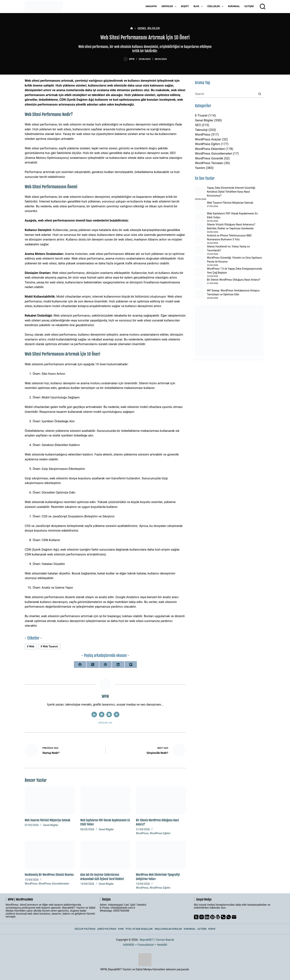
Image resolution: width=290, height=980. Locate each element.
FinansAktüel (146, 945)
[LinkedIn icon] (94, 714)
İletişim (249, 6)
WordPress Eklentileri (210, 149)
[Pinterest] (105, 665)
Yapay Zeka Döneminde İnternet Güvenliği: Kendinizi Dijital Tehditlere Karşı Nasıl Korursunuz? (231, 192)
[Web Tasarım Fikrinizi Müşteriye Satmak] (50, 800)
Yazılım (200, 168)
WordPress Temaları (209, 163)
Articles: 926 (105, 723)
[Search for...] (226, 94)
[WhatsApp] (229, 917)
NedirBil (162, 945)
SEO (198, 125)
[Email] (234, 917)
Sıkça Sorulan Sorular (168, 929)
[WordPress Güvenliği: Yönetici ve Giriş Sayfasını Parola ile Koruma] (200, 261)
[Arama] (263, 7)
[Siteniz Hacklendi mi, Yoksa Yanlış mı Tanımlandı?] (200, 250)
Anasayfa (151, 6)
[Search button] (260, 94)
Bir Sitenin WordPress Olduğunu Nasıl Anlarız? (234, 280)
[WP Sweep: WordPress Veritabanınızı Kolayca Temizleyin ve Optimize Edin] (200, 294)
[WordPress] (218, 917)
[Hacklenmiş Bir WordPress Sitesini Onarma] (50, 855)
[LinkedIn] (118, 665)
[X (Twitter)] (93, 665)
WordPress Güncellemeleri (54, 884)
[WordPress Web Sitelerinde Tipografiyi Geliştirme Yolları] (161, 855)
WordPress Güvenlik (209, 158)
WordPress (142, 833)
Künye (212, 929)
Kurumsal (234, 6)
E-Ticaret (201, 115)
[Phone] (223, 917)
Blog (199, 7)
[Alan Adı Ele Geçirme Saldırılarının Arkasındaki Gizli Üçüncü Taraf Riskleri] (105, 855)
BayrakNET (147, 940)
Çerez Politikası (107, 929)
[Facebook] (80, 665)
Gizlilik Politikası (85, 929)
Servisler (170, 7)
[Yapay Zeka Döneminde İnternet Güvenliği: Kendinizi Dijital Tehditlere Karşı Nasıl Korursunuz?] (200, 191)
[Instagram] (202, 917)
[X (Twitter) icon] (109, 714)
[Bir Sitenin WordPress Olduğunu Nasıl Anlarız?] (161, 800)
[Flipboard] (131, 665)
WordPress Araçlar (208, 139)
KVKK (121, 929)
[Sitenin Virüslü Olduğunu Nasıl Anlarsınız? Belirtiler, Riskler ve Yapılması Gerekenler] (200, 228)
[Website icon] (102, 714)
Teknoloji (201, 130)
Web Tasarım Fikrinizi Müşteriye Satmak (48, 820)
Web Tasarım (49, 646)
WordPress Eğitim (160, 833)
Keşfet (185, 6)
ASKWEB (128, 945)
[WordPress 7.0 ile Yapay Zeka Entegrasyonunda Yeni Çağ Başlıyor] (200, 272)
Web (30, 646)
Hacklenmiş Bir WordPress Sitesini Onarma (49, 875)
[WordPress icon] (117, 714)
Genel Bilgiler (51, 825)
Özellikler (216, 7)
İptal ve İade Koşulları (139, 929)
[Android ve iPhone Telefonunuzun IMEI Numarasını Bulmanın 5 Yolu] (200, 239)
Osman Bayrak (165, 940)
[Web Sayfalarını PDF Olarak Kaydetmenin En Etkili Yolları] (105, 800)
